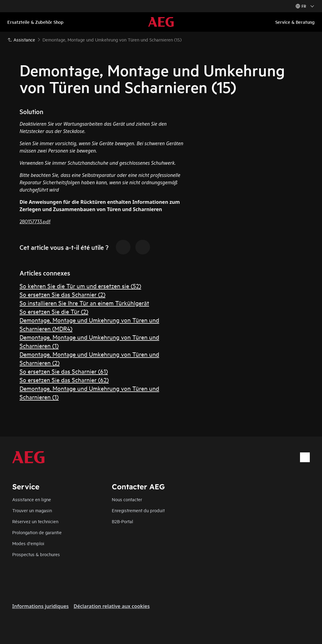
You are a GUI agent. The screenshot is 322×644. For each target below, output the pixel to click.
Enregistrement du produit (138, 510)
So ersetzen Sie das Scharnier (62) (64, 380)
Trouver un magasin (32, 510)
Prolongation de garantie (37, 532)
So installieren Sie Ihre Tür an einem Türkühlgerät (84, 303)
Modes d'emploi (28, 543)
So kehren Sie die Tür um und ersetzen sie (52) (80, 286)
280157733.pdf (35, 221)
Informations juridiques (40, 606)
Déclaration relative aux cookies (112, 606)
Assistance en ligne (32, 499)
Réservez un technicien (35, 521)
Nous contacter (127, 499)
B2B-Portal (123, 521)
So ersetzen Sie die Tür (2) (54, 311)
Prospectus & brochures (36, 554)
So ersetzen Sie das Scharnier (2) (62, 294)
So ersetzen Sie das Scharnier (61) (64, 371)
